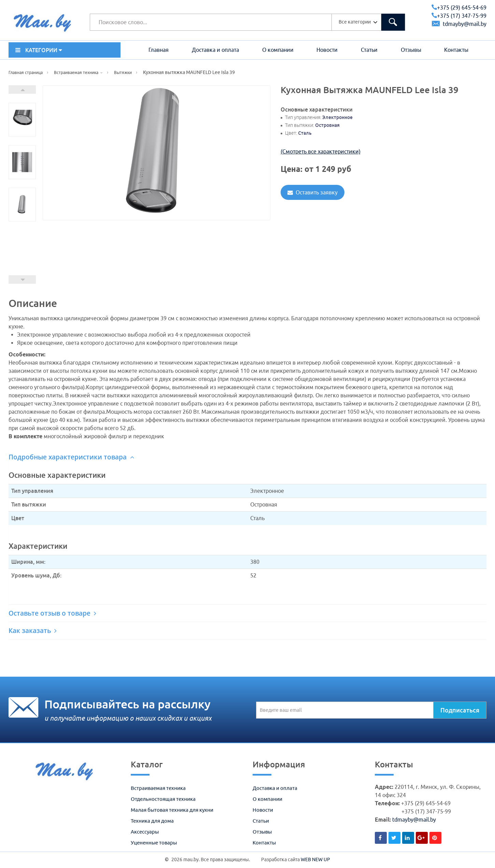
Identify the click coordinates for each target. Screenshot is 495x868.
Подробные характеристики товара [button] (71, 457)
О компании (278, 50)
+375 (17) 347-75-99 (459, 16)
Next (22, 90)
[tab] (247, 457)
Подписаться (460, 710)
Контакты (456, 50)
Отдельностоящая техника (163, 799)
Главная (159, 50)
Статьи (369, 50)
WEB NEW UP (315, 859)
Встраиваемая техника (158, 788)
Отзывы (411, 50)
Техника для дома (152, 821)
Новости (327, 50)
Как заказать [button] (33, 631)
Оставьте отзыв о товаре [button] (52, 613)
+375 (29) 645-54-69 (459, 8)
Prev (22, 279)
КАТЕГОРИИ (39, 50)
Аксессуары (145, 832)
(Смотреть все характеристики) (321, 151)
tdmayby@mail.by (459, 24)
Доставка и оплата (215, 50)
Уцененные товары (154, 843)
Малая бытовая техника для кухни (172, 810)
